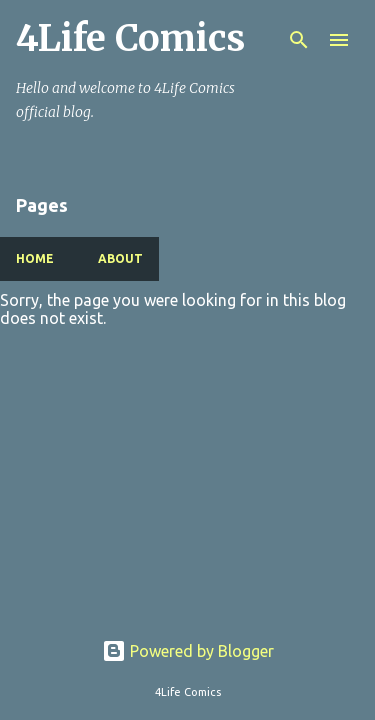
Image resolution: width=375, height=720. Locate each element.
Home (35, 258)
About (120, 258)
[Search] (299, 40)
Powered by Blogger (188, 651)
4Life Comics (130, 38)
